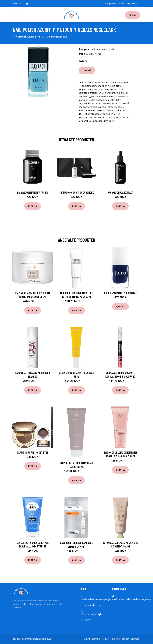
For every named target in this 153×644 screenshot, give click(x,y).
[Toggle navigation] (16, 15)
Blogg (87, 620)
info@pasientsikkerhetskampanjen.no (122, 4)
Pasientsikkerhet (93, 605)
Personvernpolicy (120, 639)
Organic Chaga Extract (120, 192)
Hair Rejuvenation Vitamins (33, 192)
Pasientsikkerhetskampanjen (96, 599)
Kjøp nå (87, 70)
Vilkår (106, 639)
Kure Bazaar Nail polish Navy (120, 293)
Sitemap (135, 639)
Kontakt (96, 639)
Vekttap (96, 49)
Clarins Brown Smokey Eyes (33, 452)
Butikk (133, 15)
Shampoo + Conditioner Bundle (76, 192)
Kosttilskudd (107, 49)
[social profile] (27, 4)
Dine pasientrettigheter (94, 614)
